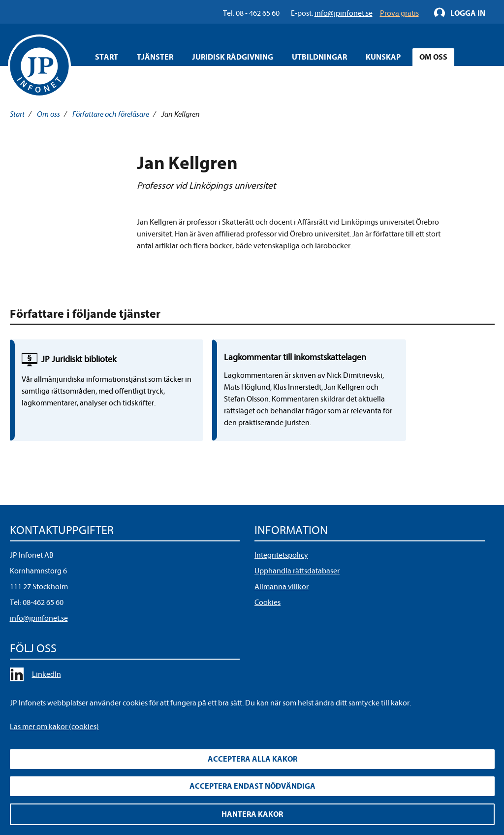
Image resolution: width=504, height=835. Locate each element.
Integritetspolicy (281, 591)
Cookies (268, 638)
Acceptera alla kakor (252, 759)
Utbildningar (319, 57)
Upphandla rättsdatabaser (297, 606)
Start (107, 57)
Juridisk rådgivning (233, 57)
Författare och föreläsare (111, 114)
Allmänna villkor (282, 622)
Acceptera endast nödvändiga (252, 786)
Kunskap (383, 57)
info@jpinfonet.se (39, 654)
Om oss (433, 57)
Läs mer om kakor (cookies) (54, 727)
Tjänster (155, 57)
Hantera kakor (252, 814)
